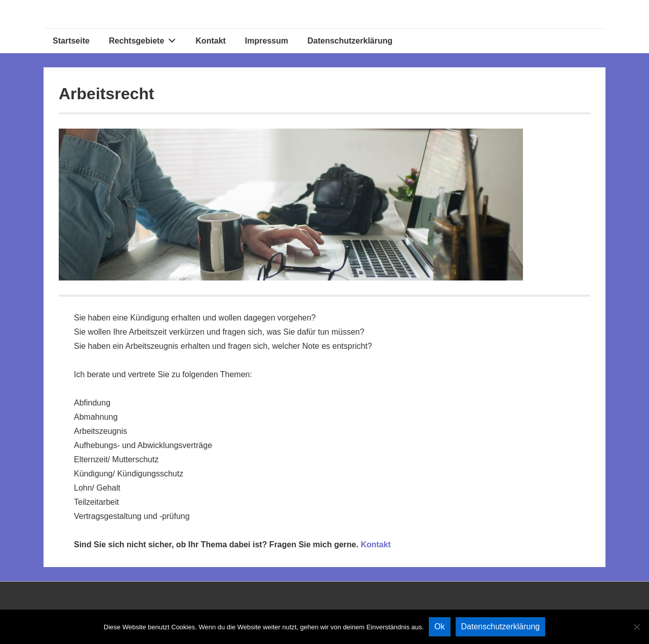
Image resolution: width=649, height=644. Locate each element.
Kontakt (211, 41)
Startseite (71, 41)
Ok (439, 627)
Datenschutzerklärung (350, 41)
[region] (291, 205)
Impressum (267, 41)
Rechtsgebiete (145, 38)
